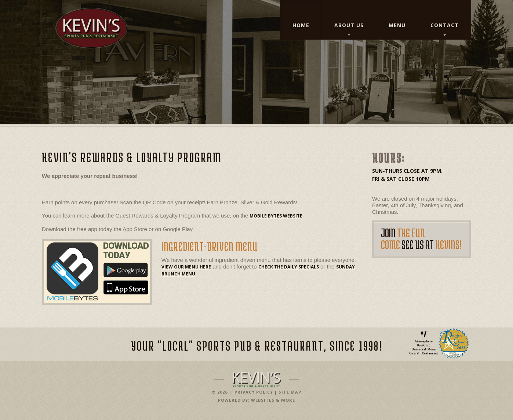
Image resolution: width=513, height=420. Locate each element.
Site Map (290, 392)
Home (301, 25)
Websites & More (273, 400)
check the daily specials (289, 267)
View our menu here (186, 267)
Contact (445, 25)
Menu (397, 25)
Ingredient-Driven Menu (210, 246)
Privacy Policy (254, 392)
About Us (349, 25)
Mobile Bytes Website (276, 216)
